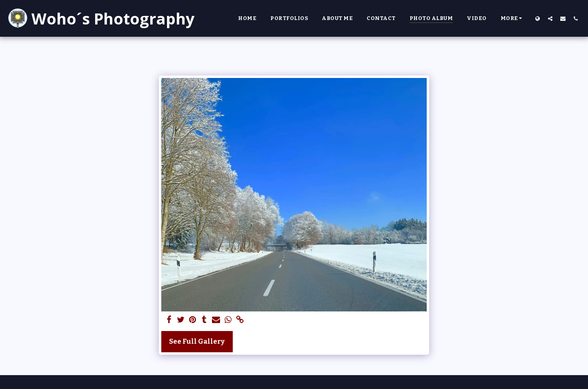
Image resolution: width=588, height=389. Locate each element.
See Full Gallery (197, 341)
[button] (550, 18)
